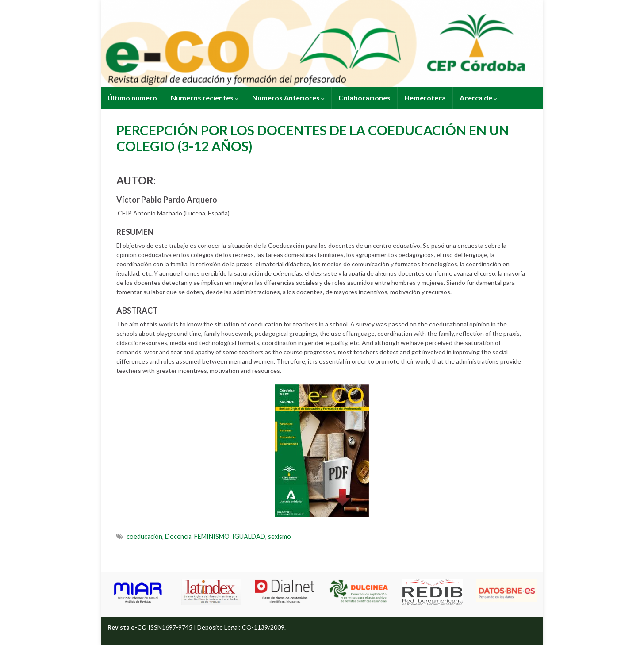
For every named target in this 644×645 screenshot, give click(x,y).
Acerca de (478, 98)
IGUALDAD (249, 536)
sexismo (280, 536)
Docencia (178, 536)
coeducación (144, 536)
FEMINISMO (212, 536)
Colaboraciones (364, 98)
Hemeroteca (425, 98)
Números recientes (205, 98)
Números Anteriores (288, 98)
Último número (132, 98)
